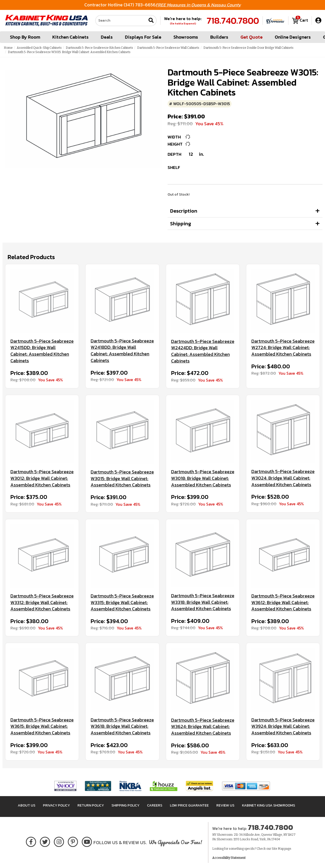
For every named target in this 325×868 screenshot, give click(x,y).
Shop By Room (25, 37)
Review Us (225, 805)
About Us (27, 805)
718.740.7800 (233, 21)
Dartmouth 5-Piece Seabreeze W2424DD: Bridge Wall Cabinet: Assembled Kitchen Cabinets (203, 351)
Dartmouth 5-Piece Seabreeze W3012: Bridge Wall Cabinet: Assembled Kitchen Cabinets (42, 478)
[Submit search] (151, 21)
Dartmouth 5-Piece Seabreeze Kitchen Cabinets (99, 48)
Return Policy (91, 805)
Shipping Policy (125, 805)
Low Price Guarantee (189, 805)
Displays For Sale (143, 37)
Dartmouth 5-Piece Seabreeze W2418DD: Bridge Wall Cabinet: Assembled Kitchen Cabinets (122, 351)
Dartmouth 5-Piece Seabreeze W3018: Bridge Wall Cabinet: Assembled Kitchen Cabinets (203, 478)
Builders (219, 37)
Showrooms (186, 37)
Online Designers (293, 37)
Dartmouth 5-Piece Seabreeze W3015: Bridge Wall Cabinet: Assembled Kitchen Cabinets (122, 478)
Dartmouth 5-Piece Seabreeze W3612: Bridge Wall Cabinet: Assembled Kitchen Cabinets (283, 602)
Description (184, 211)
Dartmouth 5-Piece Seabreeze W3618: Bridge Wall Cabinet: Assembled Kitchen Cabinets (122, 726)
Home (8, 48)
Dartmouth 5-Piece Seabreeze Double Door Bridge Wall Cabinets (248, 48)
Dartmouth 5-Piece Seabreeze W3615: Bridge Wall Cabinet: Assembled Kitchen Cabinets (42, 726)
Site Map (278, 849)
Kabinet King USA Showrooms (269, 805)
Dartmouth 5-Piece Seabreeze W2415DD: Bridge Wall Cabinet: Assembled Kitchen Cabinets (42, 351)
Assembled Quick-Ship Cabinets (39, 48)
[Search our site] (121, 21)
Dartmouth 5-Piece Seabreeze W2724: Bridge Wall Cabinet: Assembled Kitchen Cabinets (283, 348)
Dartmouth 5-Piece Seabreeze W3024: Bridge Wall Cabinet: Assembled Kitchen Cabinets (283, 478)
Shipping (181, 224)
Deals (107, 37)
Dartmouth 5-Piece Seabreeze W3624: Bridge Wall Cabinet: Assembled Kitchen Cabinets (203, 727)
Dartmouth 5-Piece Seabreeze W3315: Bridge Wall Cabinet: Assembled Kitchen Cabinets (122, 602)
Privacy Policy (56, 805)
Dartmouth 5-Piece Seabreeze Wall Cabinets (168, 48)
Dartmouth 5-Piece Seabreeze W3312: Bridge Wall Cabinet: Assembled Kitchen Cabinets (42, 602)
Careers (155, 805)
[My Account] (318, 20)
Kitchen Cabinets (70, 37)
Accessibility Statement (229, 858)
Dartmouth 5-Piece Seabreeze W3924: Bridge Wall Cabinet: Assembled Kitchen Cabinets (283, 726)
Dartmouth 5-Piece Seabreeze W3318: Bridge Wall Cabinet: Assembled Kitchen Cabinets (203, 602)
